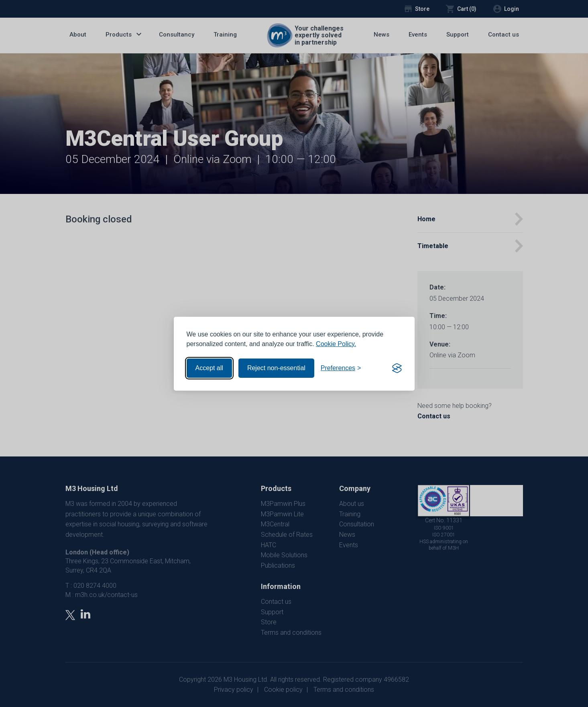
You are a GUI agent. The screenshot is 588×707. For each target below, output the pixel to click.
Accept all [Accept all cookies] (209, 368)
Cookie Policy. (336, 344)
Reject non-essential (276, 368)
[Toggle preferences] (341, 368)
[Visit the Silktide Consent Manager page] (397, 368)
